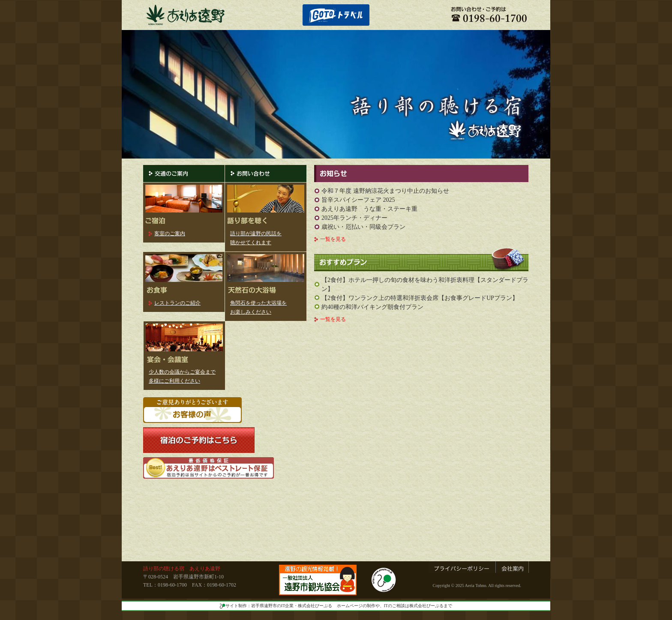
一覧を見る (333, 239)
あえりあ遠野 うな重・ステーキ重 (369, 209)
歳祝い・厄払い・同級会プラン (363, 227)
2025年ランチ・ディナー (354, 218)
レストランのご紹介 (177, 303)
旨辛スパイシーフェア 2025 (358, 200)
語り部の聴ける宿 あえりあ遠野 (182, 569)
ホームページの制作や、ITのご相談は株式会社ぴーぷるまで (394, 606)
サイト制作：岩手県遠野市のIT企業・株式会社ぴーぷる (276, 606)
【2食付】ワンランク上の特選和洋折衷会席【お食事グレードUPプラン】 (420, 298)
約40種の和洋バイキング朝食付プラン (372, 307)
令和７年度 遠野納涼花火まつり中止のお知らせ (385, 191)
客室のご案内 (170, 234)
